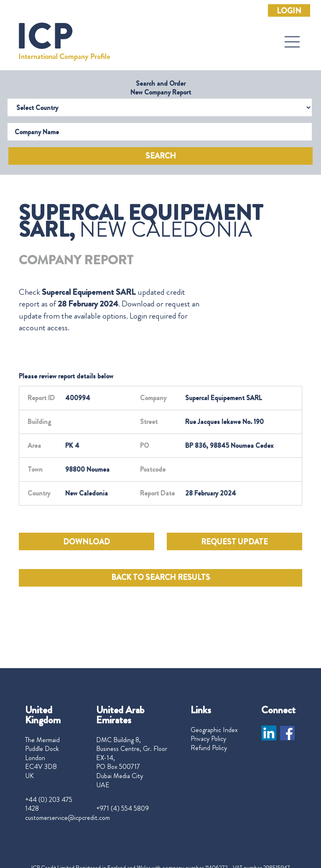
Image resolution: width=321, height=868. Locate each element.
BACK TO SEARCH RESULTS (161, 577)
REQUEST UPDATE (234, 542)
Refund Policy (209, 748)
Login (289, 11)
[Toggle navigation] (292, 42)
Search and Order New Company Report (161, 88)
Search (161, 156)
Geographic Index (214, 730)
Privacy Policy (208, 739)
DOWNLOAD (87, 542)
